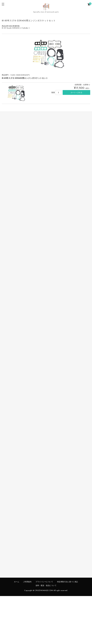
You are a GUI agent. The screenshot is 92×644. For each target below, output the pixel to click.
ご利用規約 (27, 582)
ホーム (17, 582)
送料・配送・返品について (46, 586)
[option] (46, 53)
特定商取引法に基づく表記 (68, 582)
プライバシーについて (44, 582)
